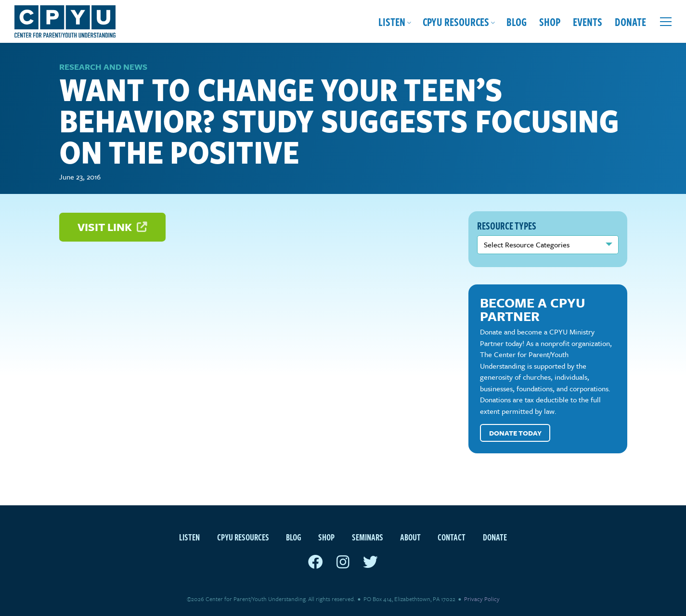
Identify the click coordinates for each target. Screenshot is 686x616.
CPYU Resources (456, 21)
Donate (630, 21)
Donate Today (515, 433)
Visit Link (112, 227)
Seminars (368, 537)
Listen (392, 21)
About (410, 537)
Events (588, 21)
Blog (517, 21)
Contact (452, 537)
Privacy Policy (482, 599)
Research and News (103, 67)
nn (548, 244)
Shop (550, 21)
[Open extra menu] (666, 22)
